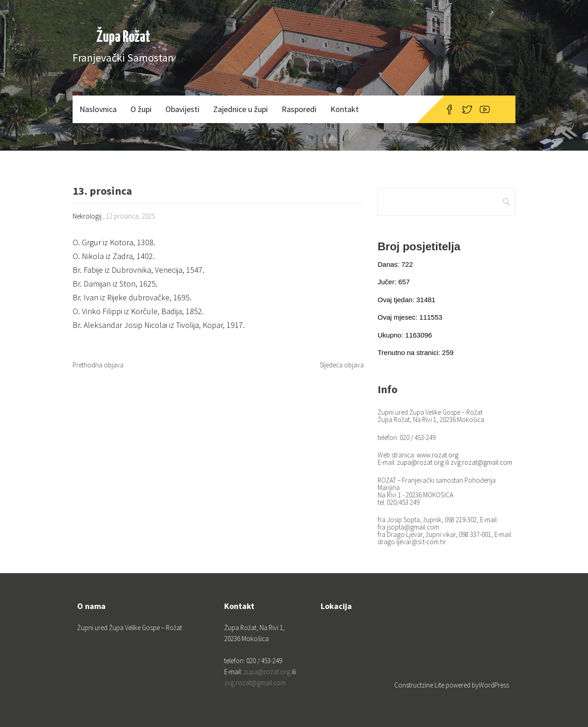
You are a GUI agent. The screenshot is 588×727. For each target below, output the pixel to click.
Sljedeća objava (342, 365)
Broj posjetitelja (419, 246)
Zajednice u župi (240, 109)
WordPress (494, 685)
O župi (141, 109)
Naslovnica (98, 109)
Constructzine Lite (420, 685)
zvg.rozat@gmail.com (481, 462)
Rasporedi (299, 109)
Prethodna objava (98, 365)
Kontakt (345, 109)
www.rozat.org (438, 455)
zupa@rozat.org (420, 462)
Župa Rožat (123, 37)
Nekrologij (87, 216)
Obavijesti (182, 109)
